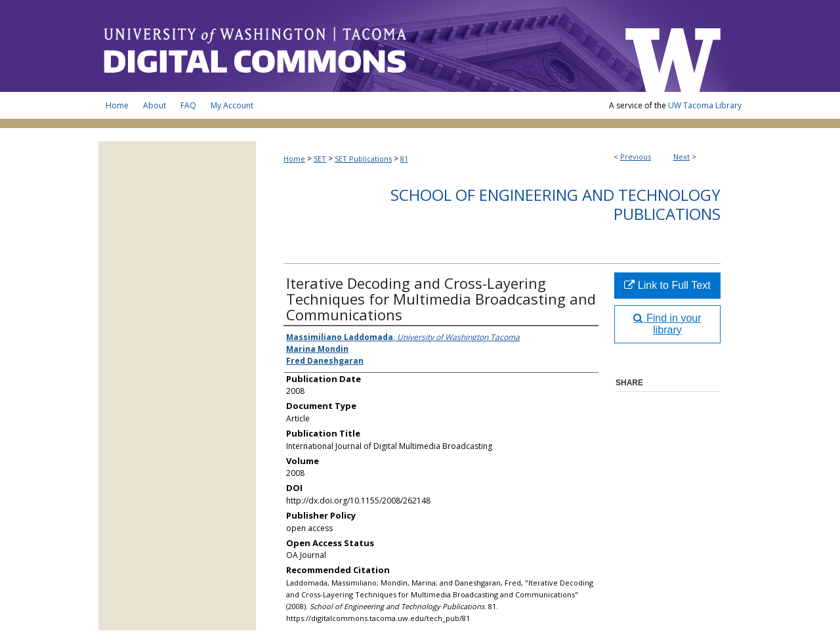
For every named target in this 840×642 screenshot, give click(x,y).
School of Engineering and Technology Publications (556, 204)
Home (294, 159)
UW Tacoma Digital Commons (354, 46)
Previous (636, 157)
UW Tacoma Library (705, 105)
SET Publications (363, 159)
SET (320, 159)
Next (682, 157)
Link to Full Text (667, 285)
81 (404, 159)
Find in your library (667, 324)
